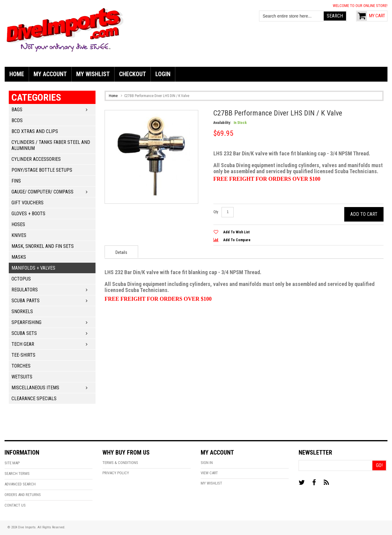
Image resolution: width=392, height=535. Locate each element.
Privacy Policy (116, 473)
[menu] (196, 74)
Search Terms (17, 473)
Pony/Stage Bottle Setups (42, 170)
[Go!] (379, 465)
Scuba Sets (24, 333)
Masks (19, 257)
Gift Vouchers (28, 203)
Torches (21, 366)
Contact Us (15, 505)
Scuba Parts (26, 301)
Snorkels (22, 311)
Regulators (25, 290)
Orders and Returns (23, 495)
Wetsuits (22, 377)
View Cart (209, 473)
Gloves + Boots (28, 214)
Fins (16, 181)
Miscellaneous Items (35, 388)
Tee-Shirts (23, 355)
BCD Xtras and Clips (35, 131)
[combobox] (292, 16)
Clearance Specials (34, 399)
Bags (17, 110)
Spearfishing (26, 322)
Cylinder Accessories (36, 159)
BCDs (17, 120)
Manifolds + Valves (33, 268)
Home (113, 96)
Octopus (21, 279)
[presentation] (121, 252)
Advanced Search (20, 484)
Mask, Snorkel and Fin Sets (43, 246)
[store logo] (65, 29)
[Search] (335, 16)
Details (121, 252)
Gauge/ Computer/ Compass (42, 192)
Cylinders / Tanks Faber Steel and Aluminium (51, 145)
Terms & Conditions (120, 463)
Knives (19, 235)
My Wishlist (211, 483)
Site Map (12, 463)
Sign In (207, 463)
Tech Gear (23, 344)
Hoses (18, 224)
